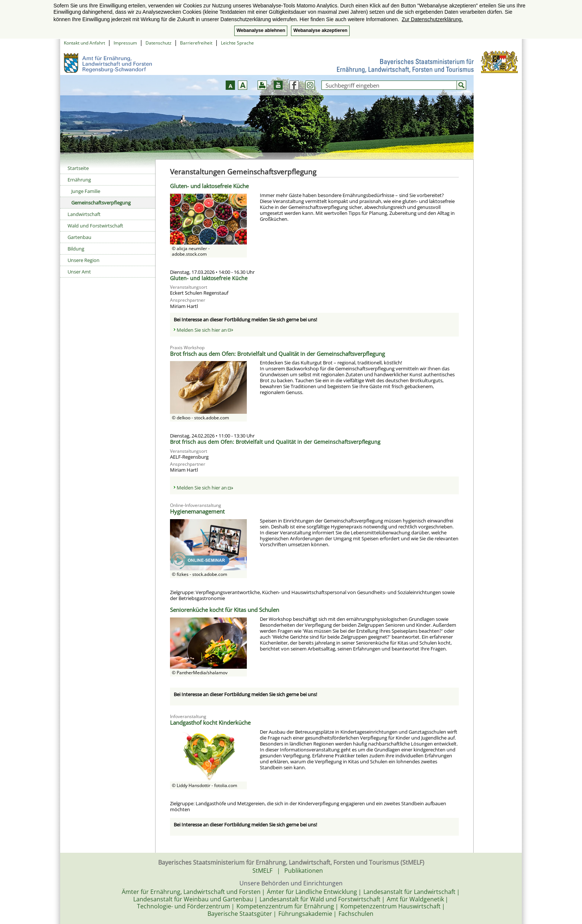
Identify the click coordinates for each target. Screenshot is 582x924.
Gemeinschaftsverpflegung (101, 203)
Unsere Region (84, 260)
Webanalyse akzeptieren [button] (320, 30)
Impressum (125, 43)
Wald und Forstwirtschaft (95, 226)
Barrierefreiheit (196, 43)
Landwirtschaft (84, 214)
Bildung (76, 249)
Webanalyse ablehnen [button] (261, 30)
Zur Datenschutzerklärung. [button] (432, 19)
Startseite (78, 168)
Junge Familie (86, 191)
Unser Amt (79, 272)
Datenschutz (158, 43)
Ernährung (79, 180)
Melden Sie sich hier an (205, 330)
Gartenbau (79, 237)
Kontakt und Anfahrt (84, 43)
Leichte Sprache (237, 43)
